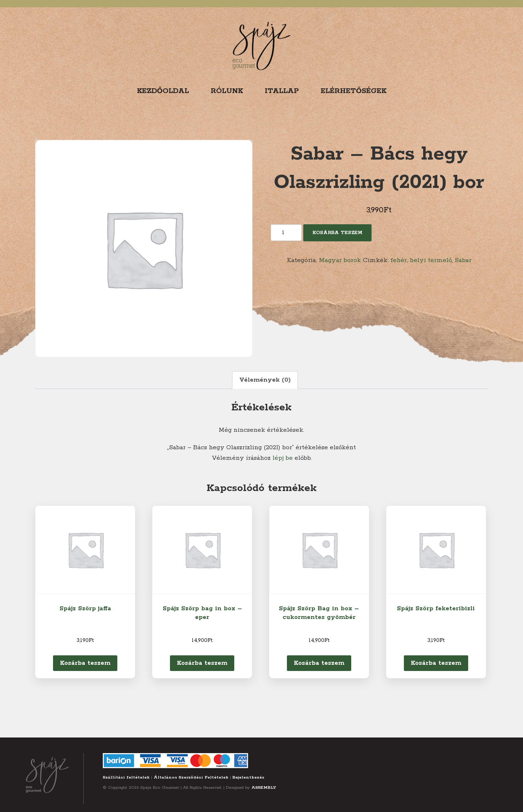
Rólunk (227, 91)
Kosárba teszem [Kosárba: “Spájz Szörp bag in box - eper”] (202, 663)
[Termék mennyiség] (286, 233)
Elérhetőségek (354, 91)
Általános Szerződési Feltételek (191, 777)
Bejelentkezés (248, 777)
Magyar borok (340, 260)
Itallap (282, 91)
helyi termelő (431, 260)
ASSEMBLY (264, 787)
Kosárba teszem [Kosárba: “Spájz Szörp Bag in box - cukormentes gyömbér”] (319, 663)
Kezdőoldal (163, 91)
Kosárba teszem (337, 233)
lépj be (283, 458)
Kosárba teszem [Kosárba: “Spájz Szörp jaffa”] (85, 663)
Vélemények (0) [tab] (265, 380)
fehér (399, 260)
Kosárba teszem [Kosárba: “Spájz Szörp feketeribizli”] (436, 663)
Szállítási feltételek (126, 777)
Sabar (463, 260)
